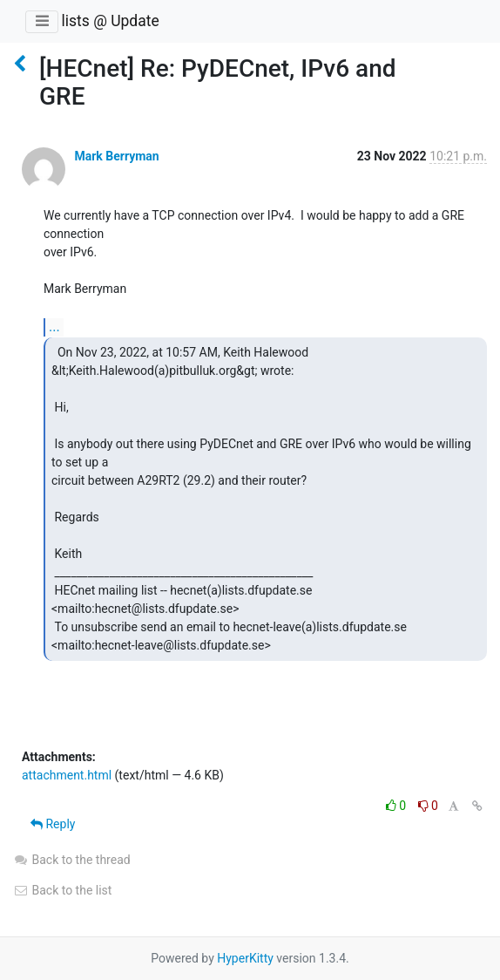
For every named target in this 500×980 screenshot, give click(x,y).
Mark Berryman (116, 156)
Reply (53, 824)
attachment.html (67, 775)
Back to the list (62, 890)
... (54, 327)
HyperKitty (245, 958)
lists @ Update (110, 21)
